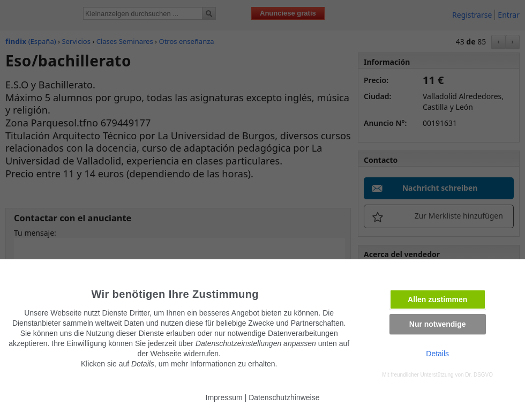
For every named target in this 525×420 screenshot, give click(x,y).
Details (437, 354)
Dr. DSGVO (479, 375)
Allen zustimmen (437, 299)
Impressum (224, 397)
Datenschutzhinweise (284, 397)
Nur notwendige (438, 324)
